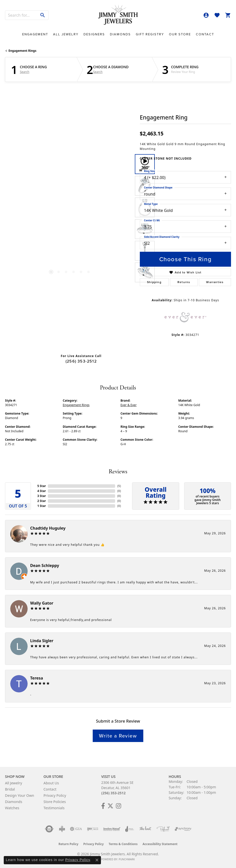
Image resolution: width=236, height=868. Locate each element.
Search (25, 72)
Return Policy (69, 844)
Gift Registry (150, 34)
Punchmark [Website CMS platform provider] (127, 859)
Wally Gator (42, 603)
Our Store (180, 34)
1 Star (42, 506)
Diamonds (120, 34)
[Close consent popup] (97, 860)
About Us (51, 783)
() (119, 486)
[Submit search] (43, 15)
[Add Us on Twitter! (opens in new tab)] (110, 806)
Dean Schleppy (45, 565)
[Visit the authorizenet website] (49, 829)
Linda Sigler (42, 641)
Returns (184, 282)
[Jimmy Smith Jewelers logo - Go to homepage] (118, 15)
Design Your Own (20, 795)
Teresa (37, 678)
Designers (94, 34)
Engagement (35, 34)
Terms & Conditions (123, 844)
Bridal (10, 789)
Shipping (154, 282)
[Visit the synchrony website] (183, 829)
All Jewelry (66, 34)
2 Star (42, 501)
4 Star (42, 491)
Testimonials (54, 808)
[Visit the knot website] (145, 829)
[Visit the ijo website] (93, 829)
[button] (206, 15)
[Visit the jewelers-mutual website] (112, 829)
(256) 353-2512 (81, 361)
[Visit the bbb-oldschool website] (62, 829)
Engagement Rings (22, 51)
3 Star (42, 496)
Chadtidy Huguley (48, 528)
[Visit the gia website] (76, 829)
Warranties (215, 282)
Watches (12, 808)
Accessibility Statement (160, 844)
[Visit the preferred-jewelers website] (163, 829)
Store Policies (55, 802)
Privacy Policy (55, 795)
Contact (205, 34)
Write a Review (118, 736)
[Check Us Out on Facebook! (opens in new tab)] (103, 806)
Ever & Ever (129, 405)
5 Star (42, 486)
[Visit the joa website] (130, 829)
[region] (70, 218)
